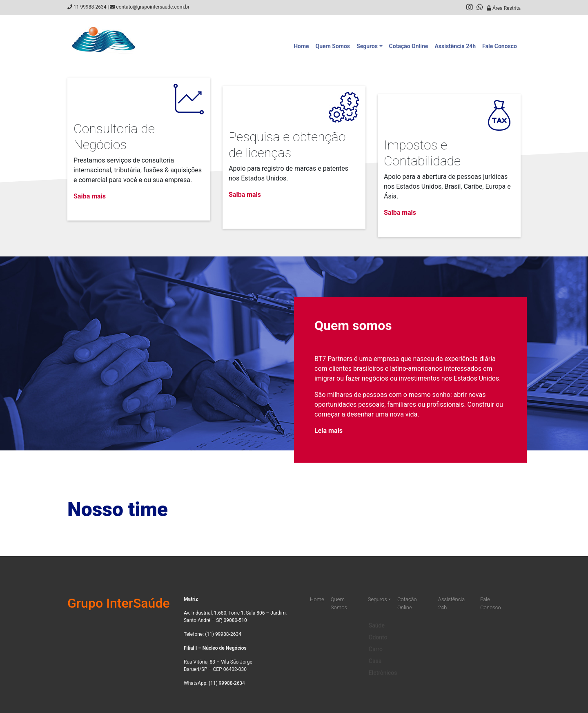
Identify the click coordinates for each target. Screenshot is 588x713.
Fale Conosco (500, 46)
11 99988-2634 (90, 7)
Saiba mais (90, 196)
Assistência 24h (455, 46)
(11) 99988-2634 (223, 634)
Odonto (378, 632)
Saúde (377, 620)
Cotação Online (409, 46)
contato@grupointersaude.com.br (153, 7)
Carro (376, 644)
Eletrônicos (383, 668)
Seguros (367, 46)
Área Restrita (504, 8)
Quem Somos (333, 46)
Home (301, 46)
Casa (375, 656)
